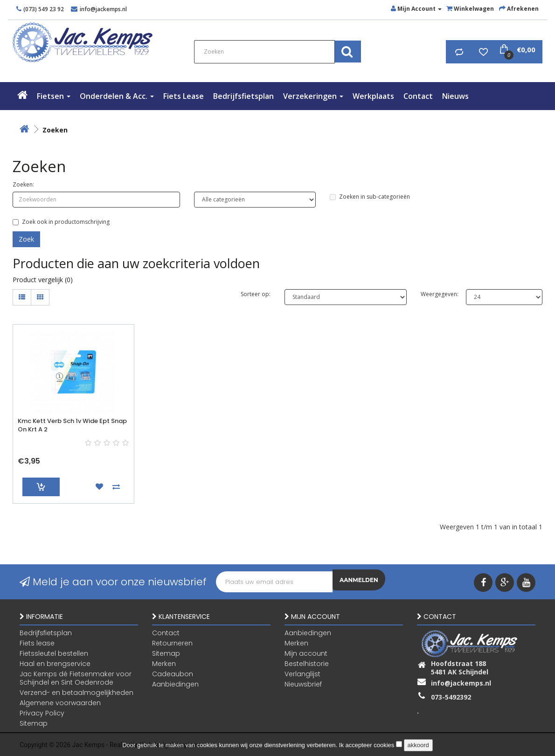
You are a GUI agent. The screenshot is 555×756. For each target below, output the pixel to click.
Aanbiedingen (175, 684)
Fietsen (54, 96)
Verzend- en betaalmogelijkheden (76, 692)
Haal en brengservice (55, 663)
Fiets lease (184, 96)
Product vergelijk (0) (43, 280)
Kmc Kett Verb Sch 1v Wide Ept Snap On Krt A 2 (72, 425)
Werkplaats (373, 96)
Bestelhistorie (307, 663)
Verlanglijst (302, 673)
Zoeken (55, 130)
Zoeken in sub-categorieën (370, 197)
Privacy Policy (42, 713)
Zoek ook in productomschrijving (61, 222)
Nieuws (455, 96)
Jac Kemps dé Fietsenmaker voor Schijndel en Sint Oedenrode (76, 678)
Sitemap (34, 723)
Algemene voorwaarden (60, 702)
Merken (164, 663)
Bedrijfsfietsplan (243, 96)
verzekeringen (313, 96)
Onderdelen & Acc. (117, 96)
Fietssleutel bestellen (54, 653)
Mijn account (306, 653)
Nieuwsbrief (303, 684)
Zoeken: (23, 184)
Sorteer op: (256, 294)
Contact (418, 96)
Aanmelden (359, 582)
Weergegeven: (436, 294)
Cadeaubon (173, 673)
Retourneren (172, 643)
